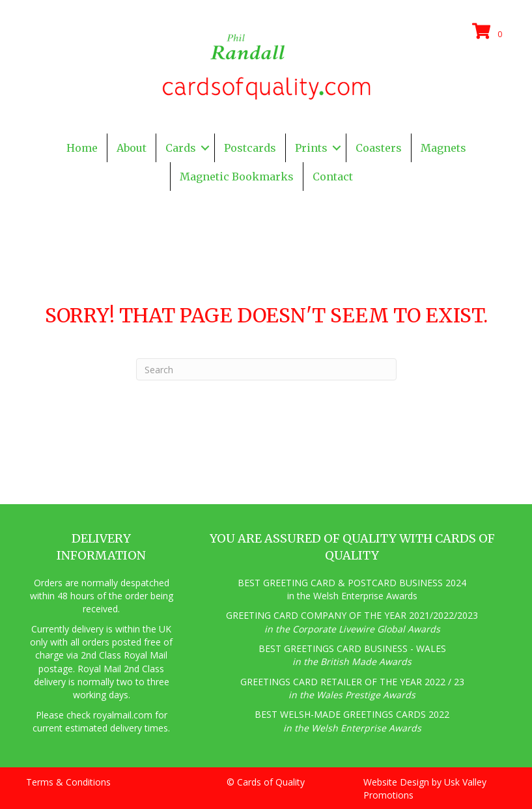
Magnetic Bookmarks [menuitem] (237, 177)
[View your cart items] (489, 32)
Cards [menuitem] (181, 148)
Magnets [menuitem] (443, 148)
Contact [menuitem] (333, 177)
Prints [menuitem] (311, 148)
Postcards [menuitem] (250, 148)
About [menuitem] (132, 148)
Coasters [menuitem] (379, 148)
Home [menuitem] (82, 148)
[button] (205, 148)
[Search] (266, 369)
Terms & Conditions (68, 782)
